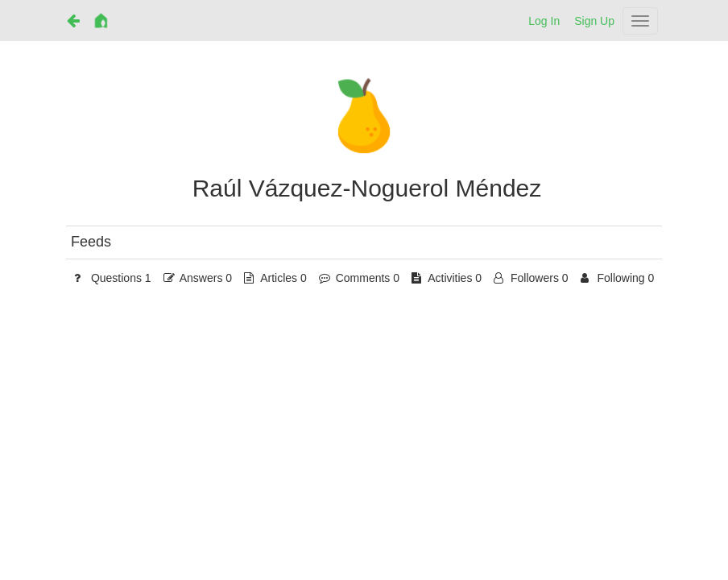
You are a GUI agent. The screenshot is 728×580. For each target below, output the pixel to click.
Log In (544, 21)
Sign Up (594, 21)
